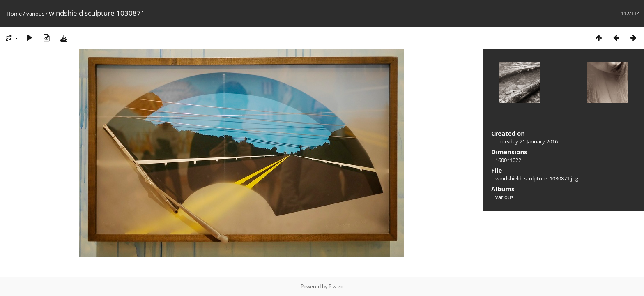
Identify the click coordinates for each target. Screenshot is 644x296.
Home (14, 14)
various (35, 14)
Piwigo (336, 286)
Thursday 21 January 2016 (527, 141)
